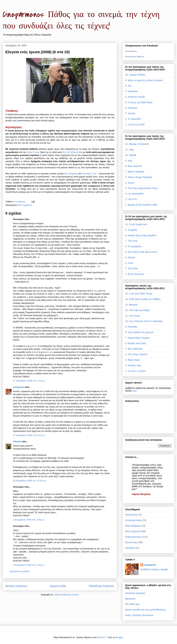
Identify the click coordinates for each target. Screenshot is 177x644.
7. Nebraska (131, 91)
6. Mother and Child (135, 343)
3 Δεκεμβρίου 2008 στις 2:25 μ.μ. (29, 520)
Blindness (130, 599)
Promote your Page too (135, 57)
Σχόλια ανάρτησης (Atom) (66, 595)
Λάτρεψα (130, 548)
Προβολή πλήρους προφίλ (154, 569)
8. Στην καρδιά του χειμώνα (139, 332)
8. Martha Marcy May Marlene (141, 235)
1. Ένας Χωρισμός (135, 274)
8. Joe (128, 86)
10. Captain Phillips (135, 75)
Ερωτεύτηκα (131, 542)
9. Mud (129, 161)
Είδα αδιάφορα (133, 526)
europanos (19, 387)
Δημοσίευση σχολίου (20, 571)
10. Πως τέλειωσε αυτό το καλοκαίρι (144, 321)
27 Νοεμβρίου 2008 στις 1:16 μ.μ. (29, 381)
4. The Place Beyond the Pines (141, 188)
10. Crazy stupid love (136, 224)
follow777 (102, 637)
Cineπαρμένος (131, 51)
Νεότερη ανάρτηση (16, 586)
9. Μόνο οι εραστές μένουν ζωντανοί (144, 80)
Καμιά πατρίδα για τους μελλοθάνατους (145, 610)
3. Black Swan (133, 360)
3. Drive (129, 263)
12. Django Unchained (137, 144)
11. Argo (129, 150)
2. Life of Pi (131, 199)
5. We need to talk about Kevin (141, 252)
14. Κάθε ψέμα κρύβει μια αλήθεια (143, 299)
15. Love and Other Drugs (139, 294)
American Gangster (135, 593)
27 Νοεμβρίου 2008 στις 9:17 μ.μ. (29, 435)
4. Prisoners (131, 108)
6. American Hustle (135, 97)
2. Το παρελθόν (133, 119)
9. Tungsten (131, 230)
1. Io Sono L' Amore (135, 371)
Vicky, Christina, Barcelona (139, 615)
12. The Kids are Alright (137, 310)
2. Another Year (133, 365)
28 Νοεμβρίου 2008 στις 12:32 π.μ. (30, 481)
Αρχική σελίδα (58, 586)
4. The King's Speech (136, 354)
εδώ (135, 391)
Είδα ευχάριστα (25, 205)
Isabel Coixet (33, 152)
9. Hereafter (131, 327)
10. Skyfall (131, 155)
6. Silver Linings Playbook (139, 177)
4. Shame (130, 257)
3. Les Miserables (134, 194)
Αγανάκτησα (131, 515)
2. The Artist (131, 268)
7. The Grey (131, 241)
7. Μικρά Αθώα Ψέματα (137, 338)
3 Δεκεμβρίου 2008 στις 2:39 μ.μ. (29, 565)
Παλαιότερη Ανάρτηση (101, 586)
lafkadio (17, 441)
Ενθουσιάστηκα (133, 537)
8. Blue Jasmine (134, 166)
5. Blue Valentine (134, 349)
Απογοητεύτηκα (133, 520)
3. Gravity (130, 113)
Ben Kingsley (71, 174)
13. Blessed (131, 305)
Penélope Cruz (89, 174)
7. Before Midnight (135, 172)
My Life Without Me (72, 152)
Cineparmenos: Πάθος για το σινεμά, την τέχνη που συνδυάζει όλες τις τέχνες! (81, 20)
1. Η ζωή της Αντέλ (135, 124)
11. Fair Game (133, 316)
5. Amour (130, 183)
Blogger (119, 637)
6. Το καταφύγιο (133, 246)
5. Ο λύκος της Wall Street (139, 102)
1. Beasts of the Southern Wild (141, 205)
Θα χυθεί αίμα (132, 604)
